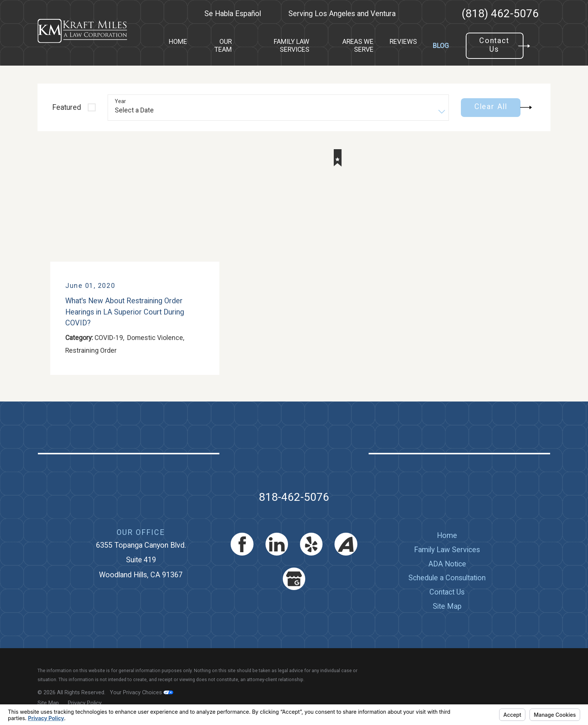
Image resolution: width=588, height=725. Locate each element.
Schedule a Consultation (447, 578)
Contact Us (447, 592)
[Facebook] (242, 544)
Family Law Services (447, 550)
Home (447, 536)
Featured (67, 107)
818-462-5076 (294, 497)
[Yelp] (311, 544)
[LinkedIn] (277, 544)
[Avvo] (346, 544)
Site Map (447, 606)
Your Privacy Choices (142, 692)
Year (120, 101)
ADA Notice (447, 564)
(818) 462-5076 (500, 14)
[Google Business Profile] (294, 579)
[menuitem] (178, 46)
